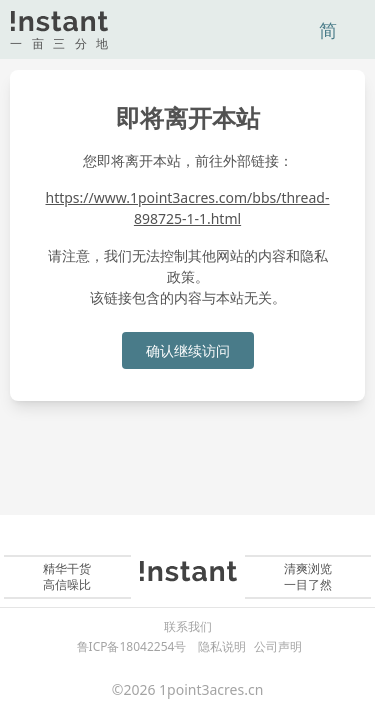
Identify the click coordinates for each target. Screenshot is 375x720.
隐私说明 (222, 646)
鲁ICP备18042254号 (132, 646)
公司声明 (278, 646)
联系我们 (188, 627)
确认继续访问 (188, 350)
